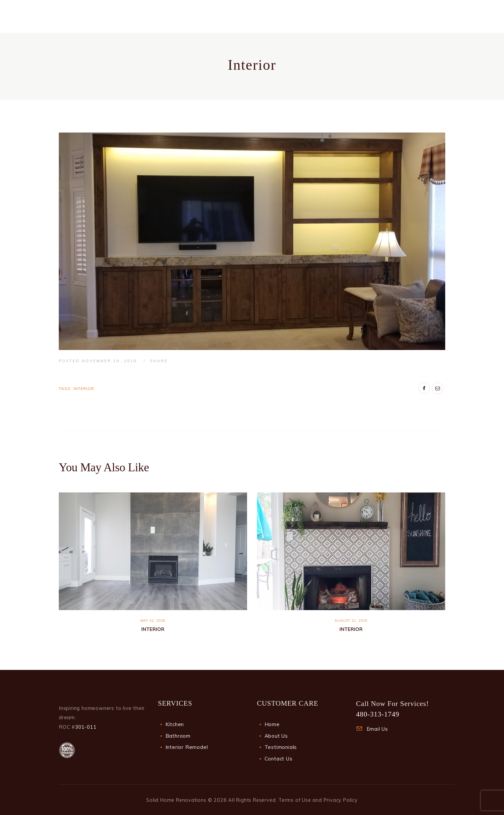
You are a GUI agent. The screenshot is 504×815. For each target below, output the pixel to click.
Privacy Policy (341, 800)
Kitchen (175, 724)
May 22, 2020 (153, 621)
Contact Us (279, 759)
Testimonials (281, 747)
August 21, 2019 (351, 621)
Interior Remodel (187, 747)
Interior (84, 388)
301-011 (86, 727)
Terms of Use (295, 800)
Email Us (377, 729)
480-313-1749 (378, 714)
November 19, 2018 (109, 361)
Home (272, 724)
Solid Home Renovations (176, 800)
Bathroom (178, 736)
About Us (276, 736)
